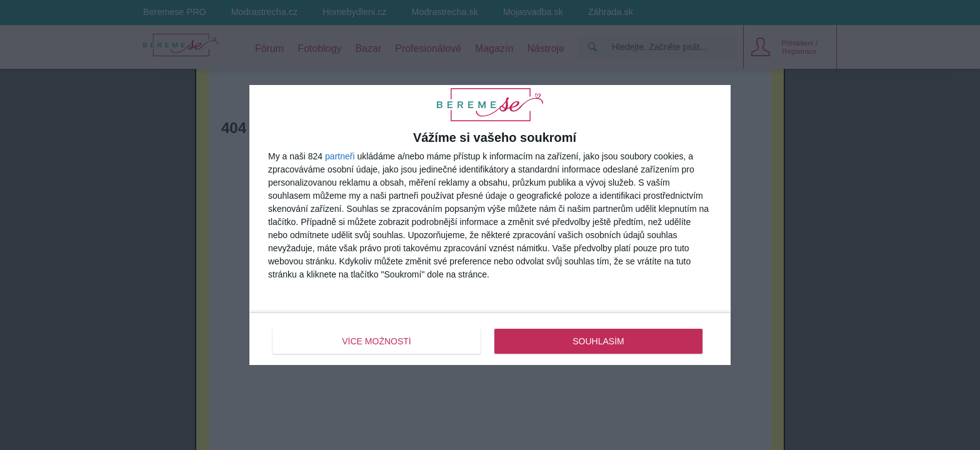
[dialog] (490, 225)
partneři (340, 156)
